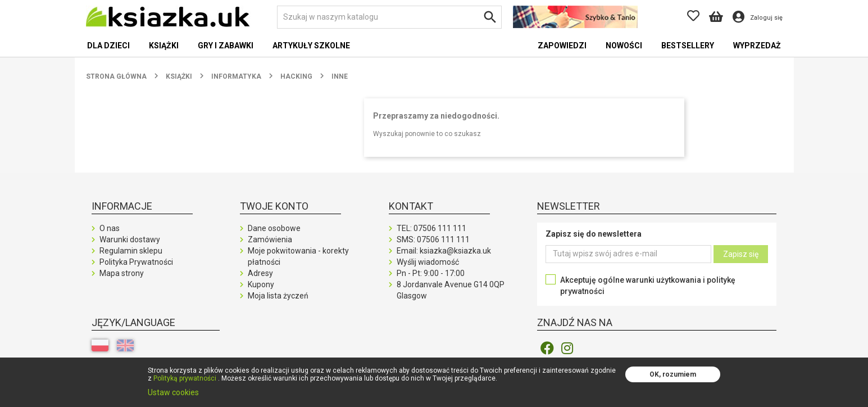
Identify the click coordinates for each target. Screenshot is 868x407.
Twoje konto (274, 206)
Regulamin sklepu (131, 251)
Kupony (261, 284)
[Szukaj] (389, 17)
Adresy (260, 273)
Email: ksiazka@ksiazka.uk (444, 251)
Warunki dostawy (130, 239)
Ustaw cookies (173, 392)
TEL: (431, 228)
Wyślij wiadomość (428, 262)
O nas (110, 228)
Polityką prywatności (185, 378)
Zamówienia (270, 239)
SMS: (433, 239)
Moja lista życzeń (278, 296)
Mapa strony (122, 273)
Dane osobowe (274, 228)
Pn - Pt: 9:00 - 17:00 (431, 273)
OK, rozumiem (673, 374)
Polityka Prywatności (136, 262)
